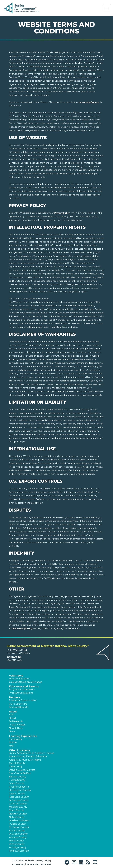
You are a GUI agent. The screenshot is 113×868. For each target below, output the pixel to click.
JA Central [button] (46, 864)
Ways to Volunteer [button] (19, 679)
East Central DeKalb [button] (20, 773)
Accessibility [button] (18, 864)
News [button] (12, 731)
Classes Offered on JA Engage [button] (26, 682)
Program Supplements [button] (22, 689)
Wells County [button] (16, 841)
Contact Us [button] (14, 657)
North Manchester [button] (19, 821)
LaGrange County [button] (19, 800)
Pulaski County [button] (17, 824)
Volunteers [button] (16, 676)
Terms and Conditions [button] (23, 861)
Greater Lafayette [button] (19, 787)
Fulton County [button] (17, 780)
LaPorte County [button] (18, 804)
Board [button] (12, 718)
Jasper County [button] (17, 794)
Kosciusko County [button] (19, 797)
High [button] (12, 746)
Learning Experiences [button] (23, 736)
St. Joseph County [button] (19, 827)
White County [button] (17, 844)
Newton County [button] (18, 814)
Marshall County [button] (18, 807)
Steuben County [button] (18, 834)
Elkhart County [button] (18, 777)
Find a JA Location (19, 851)
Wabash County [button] (18, 837)
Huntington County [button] (20, 790)
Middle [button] (13, 742)
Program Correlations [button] (21, 693)
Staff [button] (12, 715)
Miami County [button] (17, 810)
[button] (68, 862)
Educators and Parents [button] (24, 686)
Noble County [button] (17, 817)
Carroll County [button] (17, 763)
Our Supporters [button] (18, 704)
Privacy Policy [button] (43, 861)
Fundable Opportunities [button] (23, 700)
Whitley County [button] (18, 847)
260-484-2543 (15, 660)
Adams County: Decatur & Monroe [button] (28, 756)
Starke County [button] (17, 831)
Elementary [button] (16, 739)
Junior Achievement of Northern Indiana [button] (32, 753)
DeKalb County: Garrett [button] (22, 770)
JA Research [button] (16, 721)
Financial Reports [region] (19, 707)
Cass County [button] (16, 766)
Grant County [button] (17, 783)
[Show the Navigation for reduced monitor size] (107, 8)
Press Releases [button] (17, 725)
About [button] (13, 712)
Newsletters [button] (16, 728)
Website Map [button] (33, 864)
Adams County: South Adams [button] (25, 760)
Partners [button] (15, 697)
